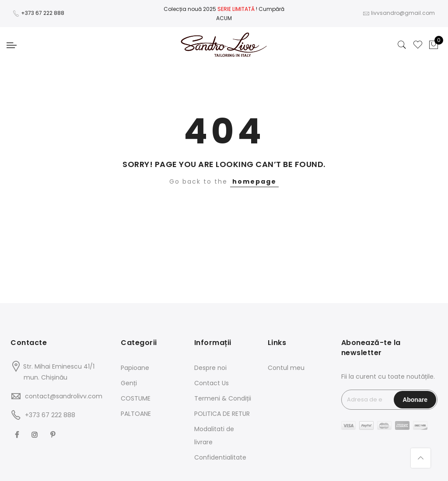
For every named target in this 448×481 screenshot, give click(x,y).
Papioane (135, 368)
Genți (129, 383)
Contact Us (212, 383)
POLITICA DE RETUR (222, 414)
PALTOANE (136, 414)
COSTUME (136, 398)
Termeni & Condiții (223, 398)
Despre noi (210, 368)
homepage (254, 181)
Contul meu (286, 368)
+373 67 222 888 (43, 13)
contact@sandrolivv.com (64, 396)
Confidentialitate (220, 457)
